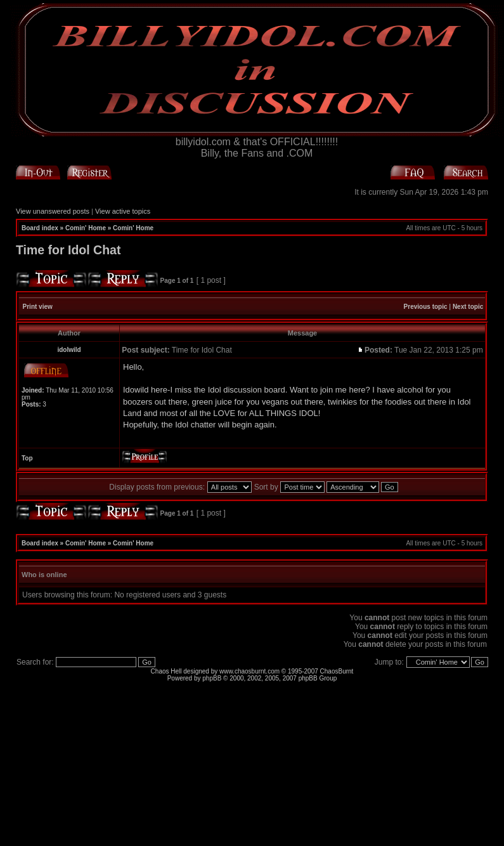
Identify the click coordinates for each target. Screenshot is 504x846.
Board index (40, 228)
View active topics (123, 211)
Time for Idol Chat (68, 250)
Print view (38, 307)
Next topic (468, 307)
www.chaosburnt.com (249, 671)
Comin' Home (86, 228)
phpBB (212, 678)
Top (27, 458)
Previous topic (426, 307)
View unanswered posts (53, 211)
